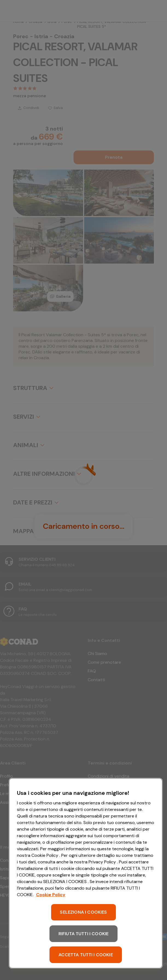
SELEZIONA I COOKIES (83, 912)
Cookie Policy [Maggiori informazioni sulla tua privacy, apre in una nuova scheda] (51, 895)
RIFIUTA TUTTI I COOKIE (84, 934)
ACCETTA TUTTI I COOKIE (86, 955)
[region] (86, 873)
